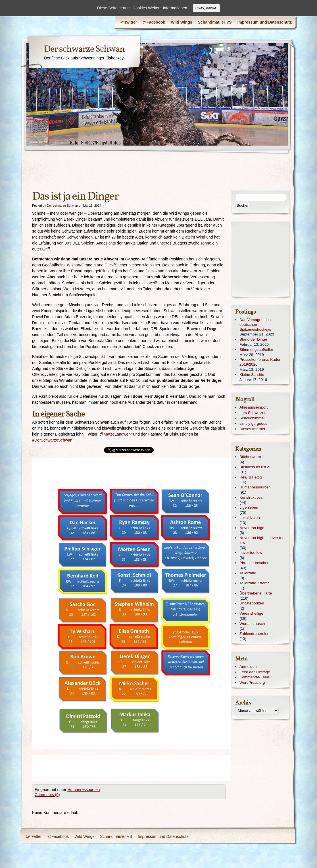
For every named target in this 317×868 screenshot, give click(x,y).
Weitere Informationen (167, 8)
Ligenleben (249, 507)
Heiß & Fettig (251, 477)
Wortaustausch (252, 624)
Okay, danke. (207, 8)
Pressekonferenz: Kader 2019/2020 (260, 362)
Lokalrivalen (250, 518)
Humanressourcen (84, 790)
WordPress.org (252, 682)
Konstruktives (251, 497)
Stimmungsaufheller (256, 350)
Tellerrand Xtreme (255, 583)
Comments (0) (47, 795)
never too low (251, 553)
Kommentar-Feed (254, 677)
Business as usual (255, 467)
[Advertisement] (135, 768)
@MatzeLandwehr (116, 434)
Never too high (252, 528)
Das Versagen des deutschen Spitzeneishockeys (255, 325)
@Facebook (154, 22)
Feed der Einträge (255, 672)
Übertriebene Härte (256, 593)
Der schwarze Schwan (84, 49)
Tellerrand (248, 573)
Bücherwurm (250, 457)
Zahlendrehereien (254, 634)
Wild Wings (181, 22)
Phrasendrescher (254, 563)
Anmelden (248, 667)
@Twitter (129, 22)
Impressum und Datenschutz (265, 22)
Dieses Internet (252, 429)
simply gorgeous (253, 423)
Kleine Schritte (252, 375)
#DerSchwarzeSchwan (52, 440)
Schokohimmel (252, 418)
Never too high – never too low (262, 540)
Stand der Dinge (253, 339)
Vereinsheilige (251, 613)
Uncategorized (252, 603)
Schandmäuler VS (215, 22)
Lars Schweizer (253, 413)
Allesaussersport (254, 407)
